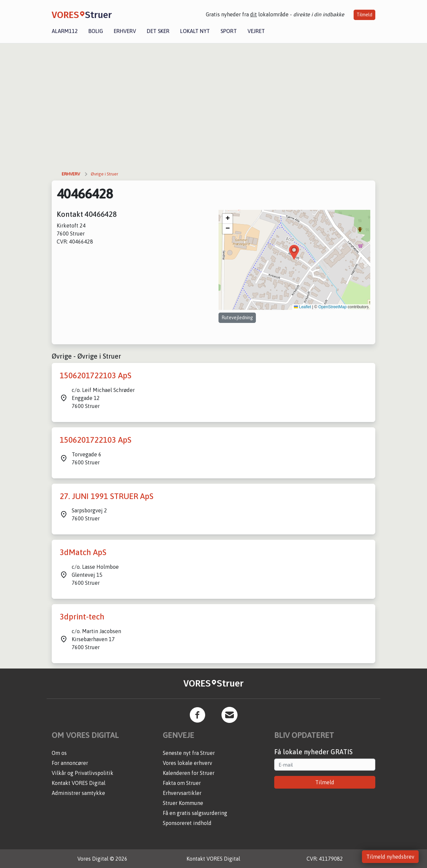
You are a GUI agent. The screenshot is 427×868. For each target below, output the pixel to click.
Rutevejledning (237, 318)
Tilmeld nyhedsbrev (390, 857)
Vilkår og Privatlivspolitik (83, 773)
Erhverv (125, 31)
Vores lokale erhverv (187, 763)
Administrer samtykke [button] (78, 793)
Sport (229, 31)
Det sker (158, 31)
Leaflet (302, 307)
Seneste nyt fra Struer (189, 753)
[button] (294, 252)
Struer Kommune (183, 803)
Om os (59, 753)
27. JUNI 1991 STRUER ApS (107, 496)
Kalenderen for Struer (189, 773)
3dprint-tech (82, 617)
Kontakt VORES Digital (79, 783)
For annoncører (70, 763)
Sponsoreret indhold (187, 823)
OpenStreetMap (332, 307)
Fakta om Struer (182, 783)
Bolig (96, 31)
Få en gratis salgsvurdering (195, 813)
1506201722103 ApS (96, 375)
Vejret (256, 31)
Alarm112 (65, 31)
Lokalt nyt (195, 31)
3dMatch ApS (83, 552)
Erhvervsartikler (182, 793)
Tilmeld (364, 15)
